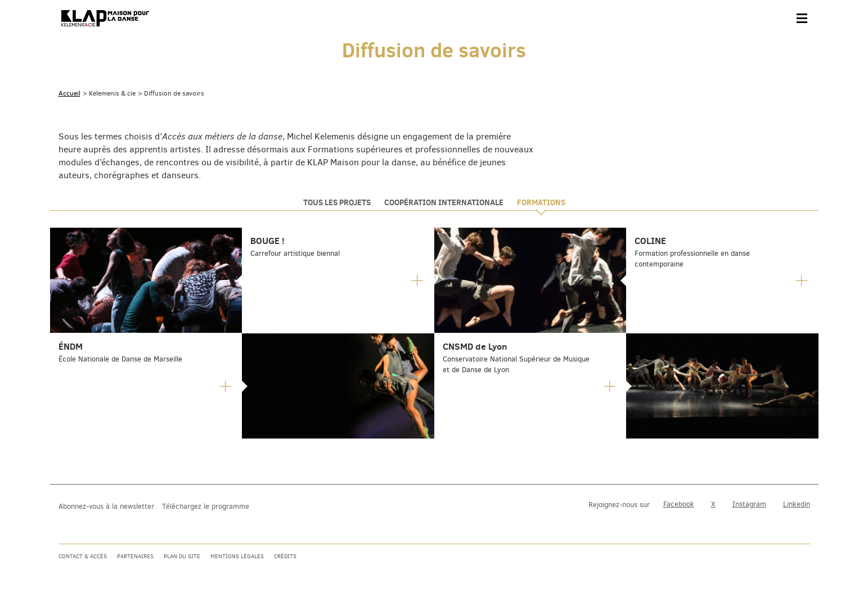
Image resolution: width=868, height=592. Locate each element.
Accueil (69, 93)
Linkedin (797, 504)
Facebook (679, 504)
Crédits (285, 556)
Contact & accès (83, 556)
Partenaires (135, 556)
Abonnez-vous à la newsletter (106, 506)
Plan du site (182, 556)
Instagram (749, 504)
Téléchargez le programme (206, 506)
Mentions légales (237, 556)
